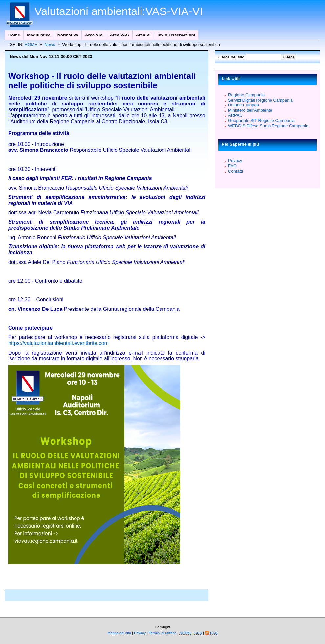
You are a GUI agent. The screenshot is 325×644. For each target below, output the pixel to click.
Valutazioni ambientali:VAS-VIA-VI (119, 11)
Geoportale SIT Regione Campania (261, 120)
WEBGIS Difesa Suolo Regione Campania (268, 126)
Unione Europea (244, 105)
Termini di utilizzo (163, 633)
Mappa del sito (119, 633)
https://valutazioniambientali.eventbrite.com (58, 343)
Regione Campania (246, 95)
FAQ (232, 166)
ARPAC (235, 115)
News (50, 45)
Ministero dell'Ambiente (250, 110)
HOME (31, 45)
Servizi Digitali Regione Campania (260, 100)
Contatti (236, 171)
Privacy (235, 161)
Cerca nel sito (232, 57)
